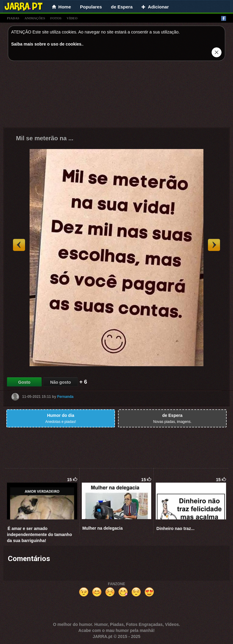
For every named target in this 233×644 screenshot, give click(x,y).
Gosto (24, 382)
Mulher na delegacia (103, 528)
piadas (13, 18)
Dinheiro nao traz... (175, 528)
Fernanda (65, 397)
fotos (56, 18)
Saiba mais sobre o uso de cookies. (47, 44)
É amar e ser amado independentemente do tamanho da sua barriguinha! (39, 535)
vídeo (72, 18)
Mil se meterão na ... (45, 138)
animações (35, 18)
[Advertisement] (116, 96)
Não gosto (60, 382)
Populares (91, 7)
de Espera (122, 7)
